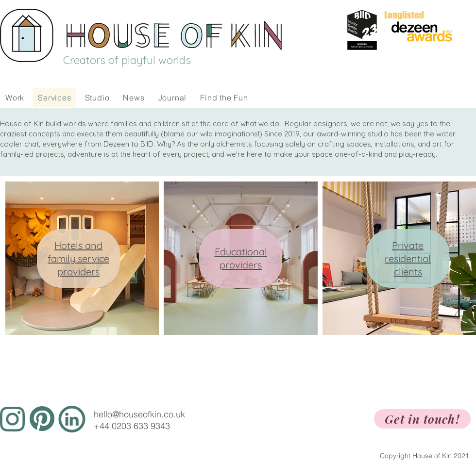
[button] (97, 98)
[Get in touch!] (422, 419)
